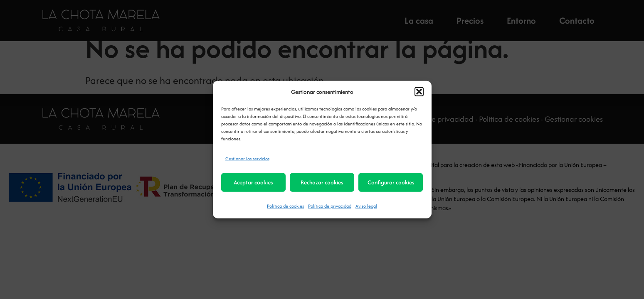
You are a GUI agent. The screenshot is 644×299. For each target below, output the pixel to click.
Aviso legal (366, 206)
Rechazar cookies (322, 182)
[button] (419, 92)
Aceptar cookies (253, 182)
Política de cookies (285, 206)
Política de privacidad (330, 206)
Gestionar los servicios (247, 158)
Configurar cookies (391, 182)
